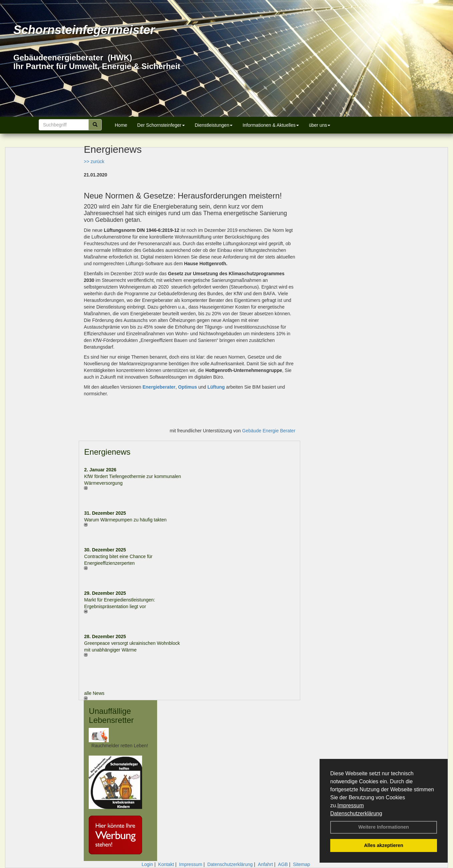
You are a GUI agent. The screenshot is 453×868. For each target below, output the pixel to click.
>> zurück (94, 161)
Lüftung (216, 387)
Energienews (107, 452)
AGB (283, 864)
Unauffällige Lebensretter (111, 715)
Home (121, 125)
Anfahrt (265, 864)
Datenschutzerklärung (356, 813)
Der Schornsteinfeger (161, 125)
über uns (320, 125)
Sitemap (301, 864)
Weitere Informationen (384, 827)
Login (147, 864)
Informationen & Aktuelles (271, 125)
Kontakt (166, 864)
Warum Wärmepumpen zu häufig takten (125, 520)
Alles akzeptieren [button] (384, 845)
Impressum (350, 805)
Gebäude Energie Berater (269, 431)
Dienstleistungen (214, 125)
